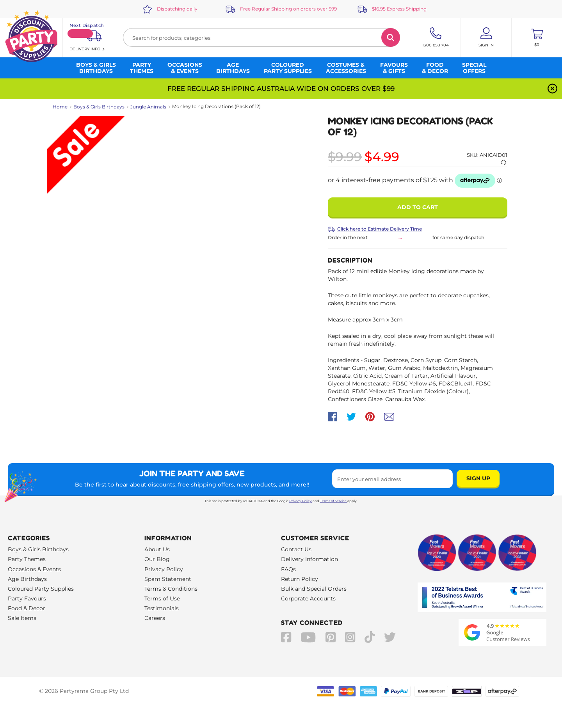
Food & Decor (27, 608)
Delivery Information (309, 559)
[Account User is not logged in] (486, 37)
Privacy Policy (301, 501)
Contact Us (296, 549)
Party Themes (27, 559)
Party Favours (27, 598)
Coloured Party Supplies (41, 589)
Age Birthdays (27, 579)
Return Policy (300, 579)
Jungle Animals (148, 107)
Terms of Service (334, 501)
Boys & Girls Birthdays (99, 107)
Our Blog (157, 559)
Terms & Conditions (171, 589)
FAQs (288, 569)
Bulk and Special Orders (314, 589)
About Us (157, 549)
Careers (155, 618)
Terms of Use (162, 598)
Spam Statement (168, 579)
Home (60, 107)
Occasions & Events (34, 569)
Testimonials (162, 608)
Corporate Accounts (308, 598)
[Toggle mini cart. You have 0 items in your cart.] (537, 37)
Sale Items (22, 618)
